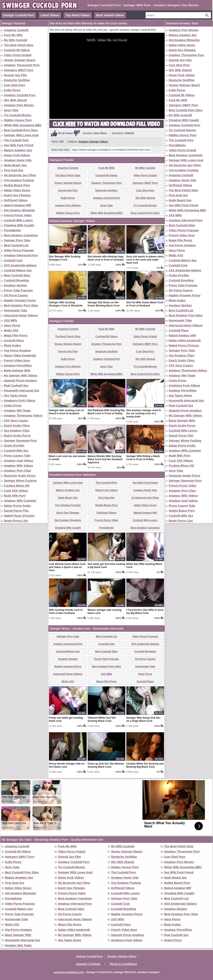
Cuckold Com (13, 260)
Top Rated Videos (78, 15)
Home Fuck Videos (17, 155)
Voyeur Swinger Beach (20, 60)
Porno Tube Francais (18, 290)
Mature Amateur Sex (18, 150)
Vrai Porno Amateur (17, 350)
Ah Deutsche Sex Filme (20, 175)
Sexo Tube (11, 110)
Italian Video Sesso (17, 190)
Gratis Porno (13, 406)
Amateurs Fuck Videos (20, 401)
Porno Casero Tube (17, 456)
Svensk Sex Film (15, 75)
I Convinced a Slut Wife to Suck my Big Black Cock (145, 612)
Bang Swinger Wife (17, 370)
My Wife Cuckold (16, 40)
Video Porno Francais (19, 250)
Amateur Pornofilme (18, 365)
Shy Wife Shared (15, 100)
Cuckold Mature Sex (18, 270)
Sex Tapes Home (15, 396)
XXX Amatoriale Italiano (20, 265)
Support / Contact (88, 964)
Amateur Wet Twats (17, 411)
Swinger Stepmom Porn (20, 441)
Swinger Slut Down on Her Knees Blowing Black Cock (104, 304)
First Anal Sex (14, 170)
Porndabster (12, 230)
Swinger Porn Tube (17, 240)
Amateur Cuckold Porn (20, 95)
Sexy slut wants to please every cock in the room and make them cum (145, 260)
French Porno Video (18, 215)
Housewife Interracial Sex (22, 390)
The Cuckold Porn (16, 140)
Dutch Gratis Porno (17, 436)
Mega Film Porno (16, 335)
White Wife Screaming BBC (23, 125)
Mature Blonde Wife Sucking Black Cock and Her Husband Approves (105, 459)
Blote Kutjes (12, 345)
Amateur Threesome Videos (23, 416)
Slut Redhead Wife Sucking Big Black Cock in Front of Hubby (106, 412)
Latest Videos (50, 15)
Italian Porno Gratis (17, 506)
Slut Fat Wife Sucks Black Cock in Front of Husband (145, 304)
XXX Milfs (11, 320)
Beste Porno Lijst (16, 521)
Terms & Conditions (123, 964)
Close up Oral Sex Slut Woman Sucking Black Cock (106, 765)
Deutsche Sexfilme (17, 80)
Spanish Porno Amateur (20, 380)
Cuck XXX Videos (16, 491)
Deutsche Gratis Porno (20, 476)
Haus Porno (12, 325)
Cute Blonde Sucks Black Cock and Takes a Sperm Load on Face (67, 567)
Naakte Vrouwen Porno (20, 300)
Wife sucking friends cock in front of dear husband (66, 612)
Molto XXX (11, 330)
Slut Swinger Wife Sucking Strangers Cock (65, 258)
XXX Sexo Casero (16, 421)
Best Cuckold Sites (17, 275)
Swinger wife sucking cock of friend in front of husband (66, 412)
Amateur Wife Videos (19, 466)
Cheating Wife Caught (19, 225)
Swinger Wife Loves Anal (21, 135)
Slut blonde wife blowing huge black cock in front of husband (106, 258)
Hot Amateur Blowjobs (20, 210)
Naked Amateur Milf (17, 205)
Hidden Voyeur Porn (18, 120)
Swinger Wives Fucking (20, 481)
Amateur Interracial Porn (21, 255)
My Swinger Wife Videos (21, 375)
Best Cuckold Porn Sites (21, 130)
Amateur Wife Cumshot (20, 501)
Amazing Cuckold (16, 30)
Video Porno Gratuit (18, 55)
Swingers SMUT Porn (19, 70)
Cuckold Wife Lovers (18, 220)
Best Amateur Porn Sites (21, 305)
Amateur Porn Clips (18, 471)
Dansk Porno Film (16, 511)
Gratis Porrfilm (14, 446)
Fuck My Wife (13, 35)
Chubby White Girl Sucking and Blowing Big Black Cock (145, 765)
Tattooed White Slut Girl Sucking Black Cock (102, 719)
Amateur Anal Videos (19, 461)
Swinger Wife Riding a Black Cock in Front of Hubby (143, 458)
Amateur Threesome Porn (22, 65)
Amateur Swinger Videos (93, 142)
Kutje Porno (12, 90)
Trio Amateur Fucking (19, 180)
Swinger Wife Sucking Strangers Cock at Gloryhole (66, 304)
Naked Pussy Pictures (19, 516)
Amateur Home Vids (18, 160)
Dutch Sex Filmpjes (17, 195)
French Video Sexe (17, 360)
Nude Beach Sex (15, 165)
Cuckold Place (14, 340)
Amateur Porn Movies (19, 105)
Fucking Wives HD (17, 486)
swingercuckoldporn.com (69, 972)
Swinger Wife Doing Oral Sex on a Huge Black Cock (143, 719)
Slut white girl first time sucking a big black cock (106, 566)
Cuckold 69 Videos (17, 50)
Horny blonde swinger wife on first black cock (67, 765)
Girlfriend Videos (16, 200)
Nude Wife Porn (15, 496)
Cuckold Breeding (16, 280)
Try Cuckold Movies (18, 115)
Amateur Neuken (15, 285)
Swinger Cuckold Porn (19, 15)
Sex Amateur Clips (17, 431)
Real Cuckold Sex (16, 385)
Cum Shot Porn (15, 85)
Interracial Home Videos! (21, 315)
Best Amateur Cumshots (21, 235)
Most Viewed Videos (110, 15)
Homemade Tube (16, 310)
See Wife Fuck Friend (19, 145)
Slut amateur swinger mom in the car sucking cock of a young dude (144, 413)
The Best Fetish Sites (19, 45)
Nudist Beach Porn (17, 185)
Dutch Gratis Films (17, 426)
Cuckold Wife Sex (16, 451)
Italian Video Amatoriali (20, 355)
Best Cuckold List (16, 245)
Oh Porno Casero (16, 295)
